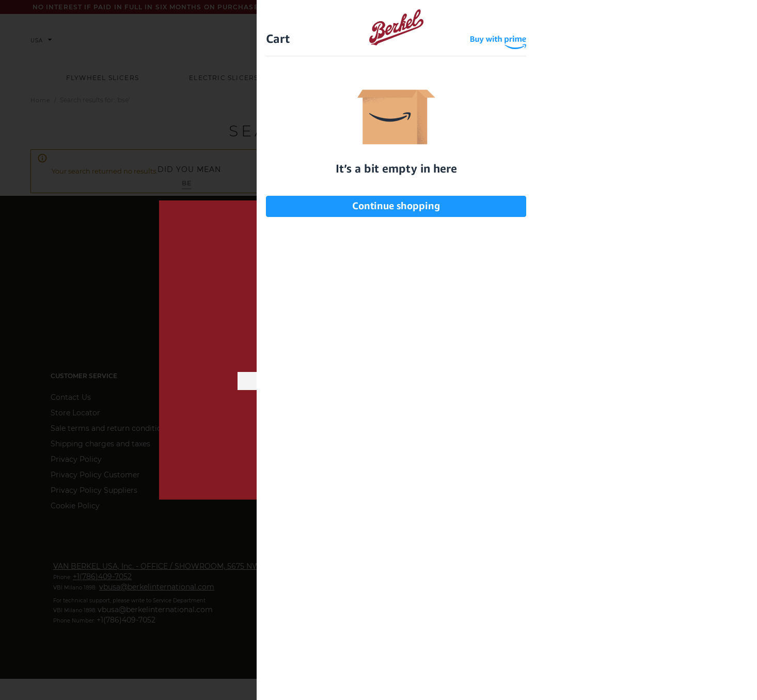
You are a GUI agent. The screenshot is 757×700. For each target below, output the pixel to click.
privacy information (453, 427)
